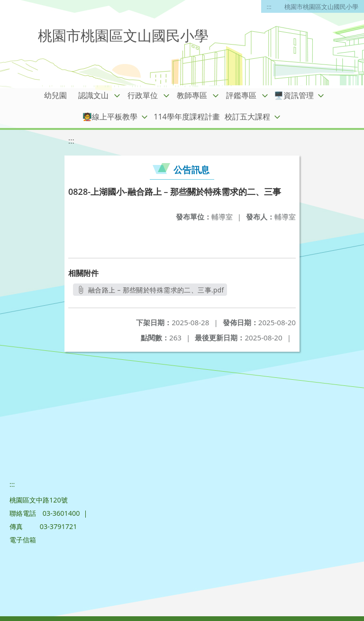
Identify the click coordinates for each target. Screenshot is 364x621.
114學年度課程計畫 (187, 117)
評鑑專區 (241, 95)
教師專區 (192, 95)
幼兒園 (55, 95)
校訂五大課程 (247, 117)
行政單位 (143, 95)
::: (269, 7)
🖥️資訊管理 (294, 95)
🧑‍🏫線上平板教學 (110, 117)
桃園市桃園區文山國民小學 (321, 7)
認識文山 (93, 95)
